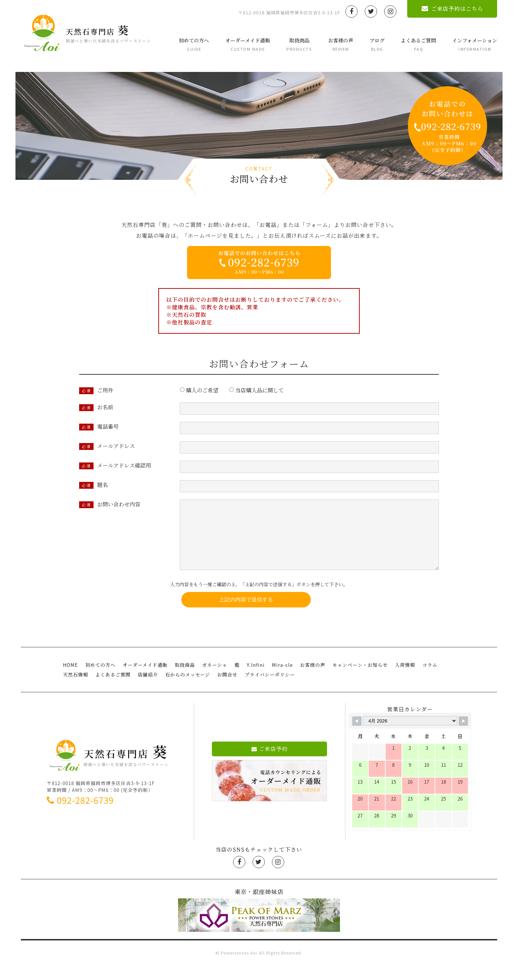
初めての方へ (194, 44)
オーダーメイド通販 (248, 44)
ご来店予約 (270, 763)
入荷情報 (405, 679)
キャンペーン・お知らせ (360, 679)
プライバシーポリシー (270, 689)
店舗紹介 (148, 689)
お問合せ (227, 689)
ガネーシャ (215, 679)
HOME (71, 679)
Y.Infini (256, 679)
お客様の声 (341, 44)
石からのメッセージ (188, 689)
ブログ (377, 44)
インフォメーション (475, 44)
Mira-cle (282, 679)
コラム (430, 679)
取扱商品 (299, 44)
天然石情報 (76, 689)
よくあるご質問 (418, 44)
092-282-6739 (80, 815)
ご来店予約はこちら (452, 9)
